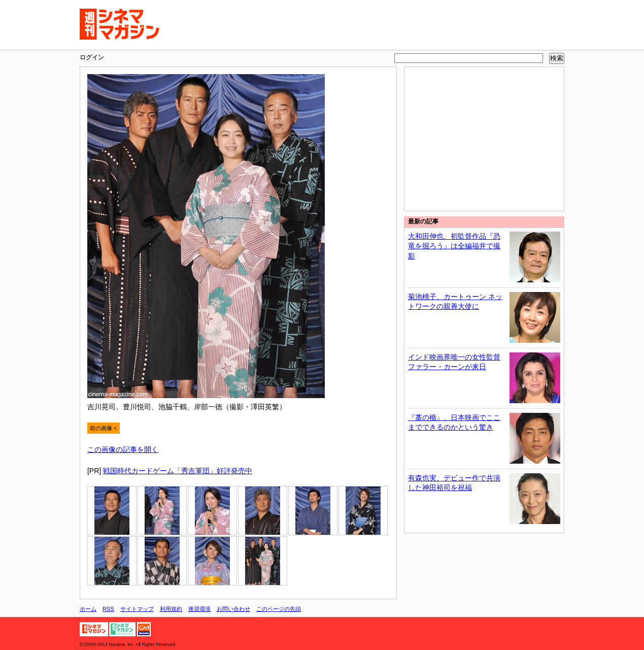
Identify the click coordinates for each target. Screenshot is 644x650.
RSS (108, 609)
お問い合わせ (233, 609)
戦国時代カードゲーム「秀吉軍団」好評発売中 (178, 471)
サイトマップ (137, 609)
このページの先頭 (279, 609)
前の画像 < (104, 428)
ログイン (92, 57)
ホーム (88, 609)
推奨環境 (199, 609)
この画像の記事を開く (123, 449)
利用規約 (171, 609)
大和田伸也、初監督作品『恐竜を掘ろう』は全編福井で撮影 (454, 246)
